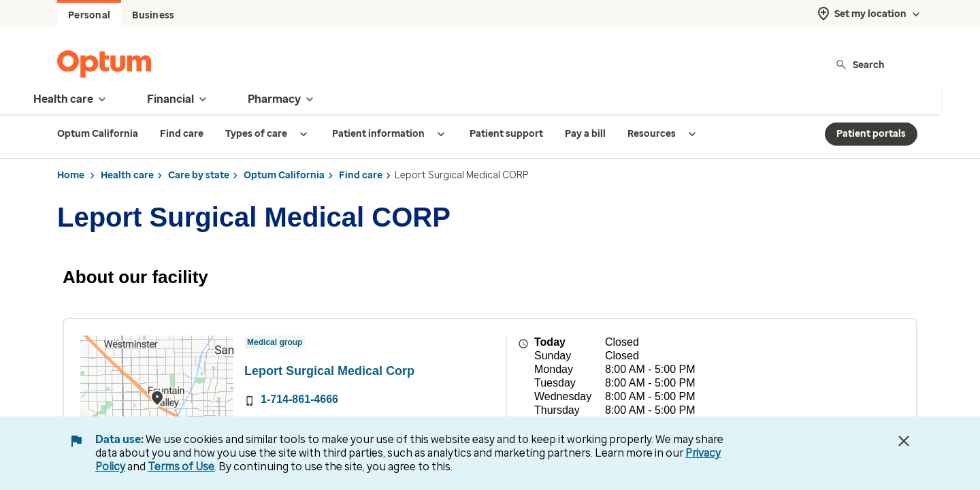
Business (153, 15)
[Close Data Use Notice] (904, 441)
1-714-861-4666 (299, 399)
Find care (361, 175)
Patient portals (871, 134)
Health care (127, 175)
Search (860, 64)
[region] (157, 410)
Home (71, 175)
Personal (89, 15)
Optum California (284, 175)
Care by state (199, 175)
